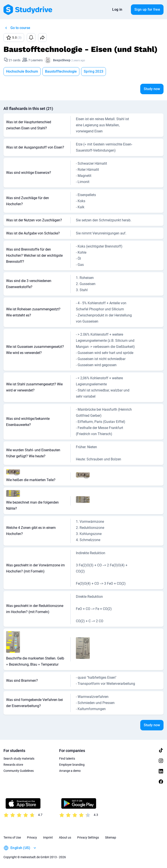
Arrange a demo (70, 771)
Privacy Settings (88, 837)
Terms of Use (12, 837)
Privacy (32, 837)
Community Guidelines (19, 771)
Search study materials (19, 759)
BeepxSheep (62, 60)
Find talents (67, 759)
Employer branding (72, 765)
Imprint (48, 837)
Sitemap (111, 837)
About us (65, 837)
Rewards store (13, 765)
